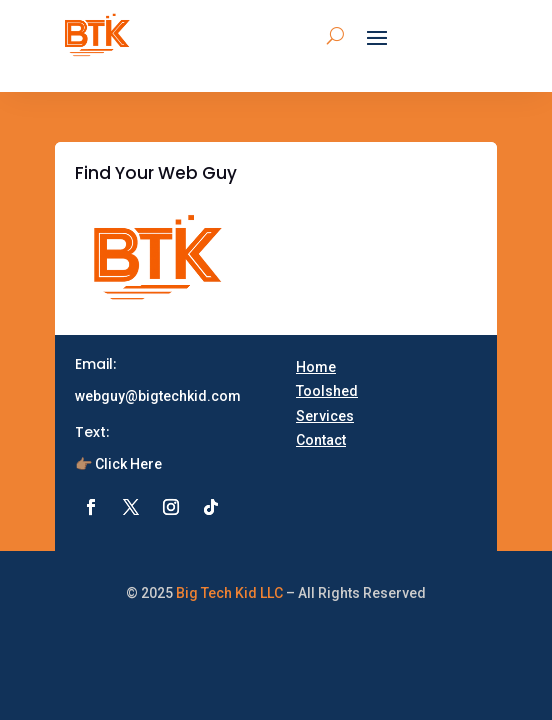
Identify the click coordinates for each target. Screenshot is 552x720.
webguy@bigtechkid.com (158, 396)
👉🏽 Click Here (118, 464)
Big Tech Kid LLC (229, 593)
